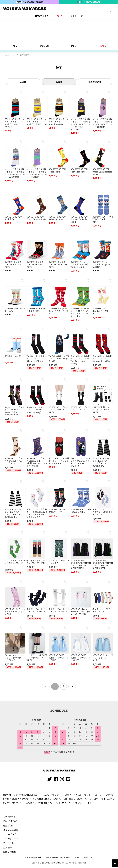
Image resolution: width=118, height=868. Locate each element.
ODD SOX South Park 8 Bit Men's (15, 310)
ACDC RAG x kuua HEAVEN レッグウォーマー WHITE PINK (80, 612)
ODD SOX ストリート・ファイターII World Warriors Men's (81, 264)
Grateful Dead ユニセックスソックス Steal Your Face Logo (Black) (80, 360)
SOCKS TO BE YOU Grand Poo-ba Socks (36, 218)
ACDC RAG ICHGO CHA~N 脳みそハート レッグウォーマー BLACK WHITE (14, 513)
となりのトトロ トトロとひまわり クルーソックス (15, 563)
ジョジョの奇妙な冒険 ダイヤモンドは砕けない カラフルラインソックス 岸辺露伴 (37, 173)
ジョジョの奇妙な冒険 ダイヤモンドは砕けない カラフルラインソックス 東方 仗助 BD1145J (81, 124)
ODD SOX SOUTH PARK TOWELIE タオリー (81, 510)
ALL (15, 46)
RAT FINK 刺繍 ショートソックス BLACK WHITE (102, 410)
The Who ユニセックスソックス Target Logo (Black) (59, 358)
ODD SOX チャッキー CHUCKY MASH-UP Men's (36, 264)
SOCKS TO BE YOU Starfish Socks (13, 218)
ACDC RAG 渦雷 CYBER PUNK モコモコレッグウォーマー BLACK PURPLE (81, 564)
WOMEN (44, 46)
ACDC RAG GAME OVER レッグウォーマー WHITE (80, 658)
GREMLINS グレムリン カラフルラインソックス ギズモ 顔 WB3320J (37, 121)
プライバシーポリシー (83, 857)
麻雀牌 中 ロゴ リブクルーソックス (102, 610)
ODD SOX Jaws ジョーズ (15, 357)
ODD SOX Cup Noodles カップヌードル (103, 311)
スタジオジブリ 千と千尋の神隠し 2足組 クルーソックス (103, 512)
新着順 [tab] (59, 82)
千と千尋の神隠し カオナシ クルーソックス (37, 562)
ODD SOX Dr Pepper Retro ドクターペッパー (58, 311)
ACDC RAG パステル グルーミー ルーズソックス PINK (15, 612)
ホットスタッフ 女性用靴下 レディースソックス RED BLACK (59, 461)
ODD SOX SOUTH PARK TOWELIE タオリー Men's (103, 219)
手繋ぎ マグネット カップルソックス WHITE (59, 610)
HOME (7, 55)
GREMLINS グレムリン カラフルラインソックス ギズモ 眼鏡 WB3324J (15, 123)
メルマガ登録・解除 (33, 857)
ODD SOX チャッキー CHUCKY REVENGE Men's (14, 264)
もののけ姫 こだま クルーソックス (59, 562)
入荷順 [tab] (23, 82)
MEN (74, 46)
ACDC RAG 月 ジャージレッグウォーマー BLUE (103, 658)
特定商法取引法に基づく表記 (58, 857)
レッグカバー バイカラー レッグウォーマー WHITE (37, 658)
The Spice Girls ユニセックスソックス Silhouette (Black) (37, 358)
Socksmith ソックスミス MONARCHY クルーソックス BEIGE (15, 461)
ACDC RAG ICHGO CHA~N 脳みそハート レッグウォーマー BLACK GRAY (102, 462)
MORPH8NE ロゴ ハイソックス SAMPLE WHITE (58, 410)
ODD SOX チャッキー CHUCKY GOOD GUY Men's (58, 264)
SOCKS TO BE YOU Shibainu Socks (57, 218)
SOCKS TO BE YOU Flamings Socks (79, 170)
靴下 (27, 55)
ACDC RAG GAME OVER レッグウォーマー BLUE (58, 658)
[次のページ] (71, 686)
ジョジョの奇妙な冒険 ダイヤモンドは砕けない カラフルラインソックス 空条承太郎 (15, 173)
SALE (59, 16)
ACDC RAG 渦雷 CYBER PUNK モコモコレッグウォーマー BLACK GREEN (103, 564)
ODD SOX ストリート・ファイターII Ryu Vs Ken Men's (103, 264)
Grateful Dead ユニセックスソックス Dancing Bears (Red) (102, 358)
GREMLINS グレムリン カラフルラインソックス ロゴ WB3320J (59, 121)
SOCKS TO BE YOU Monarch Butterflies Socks (79, 219)
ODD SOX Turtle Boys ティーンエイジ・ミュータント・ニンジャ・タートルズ (80, 312)
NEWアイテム (42, 16)
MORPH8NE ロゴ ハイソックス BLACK (80, 408)
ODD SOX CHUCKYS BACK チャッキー (57, 510)
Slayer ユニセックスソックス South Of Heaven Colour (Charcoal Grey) (15, 411)
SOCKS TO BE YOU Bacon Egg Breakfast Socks (102, 172)
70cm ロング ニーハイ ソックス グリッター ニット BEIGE (15, 658)
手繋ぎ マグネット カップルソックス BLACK (37, 610)
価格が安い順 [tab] (95, 82)
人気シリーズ (77, 16)
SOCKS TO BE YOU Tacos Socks (57, 170)
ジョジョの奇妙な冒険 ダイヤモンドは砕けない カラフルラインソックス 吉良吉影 (103, 123)
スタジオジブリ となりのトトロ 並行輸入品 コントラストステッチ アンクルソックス (37, 513)
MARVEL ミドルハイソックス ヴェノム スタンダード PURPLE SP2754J (81, 462)
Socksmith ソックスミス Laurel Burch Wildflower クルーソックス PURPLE (37, 462)
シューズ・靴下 (17, 55)
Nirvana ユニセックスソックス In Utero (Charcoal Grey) (36, 410)
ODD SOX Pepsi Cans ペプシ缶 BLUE (36, 310)
